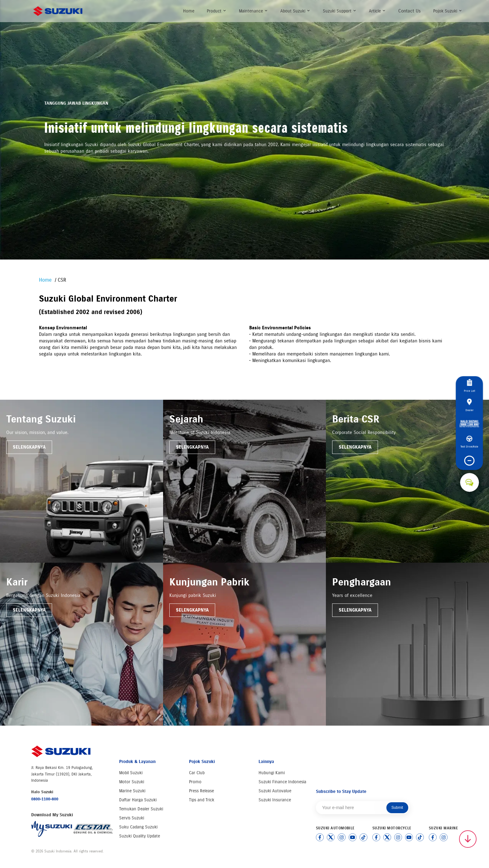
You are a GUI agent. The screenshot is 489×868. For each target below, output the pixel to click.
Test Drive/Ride (470, 442)
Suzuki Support (340, 11)
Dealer (469, 405)
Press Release (201, 791)
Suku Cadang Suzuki (138, 827)
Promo (195, 782)
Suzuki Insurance (275, 800)
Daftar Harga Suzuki (138, 800)
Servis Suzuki (132, 818)
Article (377, 11)
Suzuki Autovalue (275, 791)
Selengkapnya (29, 447)
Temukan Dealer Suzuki (141, 809)
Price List (469, 386)
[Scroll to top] (468, 839)
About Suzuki (295, 11)
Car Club (197, 773)
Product (217, 11)
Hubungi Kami (272, 773)
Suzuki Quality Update (140, 836)
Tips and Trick (202, 800)
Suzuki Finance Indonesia (282, 782)
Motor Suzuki (132, 782)
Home (189, 11)
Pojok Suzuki (448, 11)
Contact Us (409, 11)
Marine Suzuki (132, 791)
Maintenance (253, 11)
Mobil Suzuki (131, 773)
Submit (397, 808)
